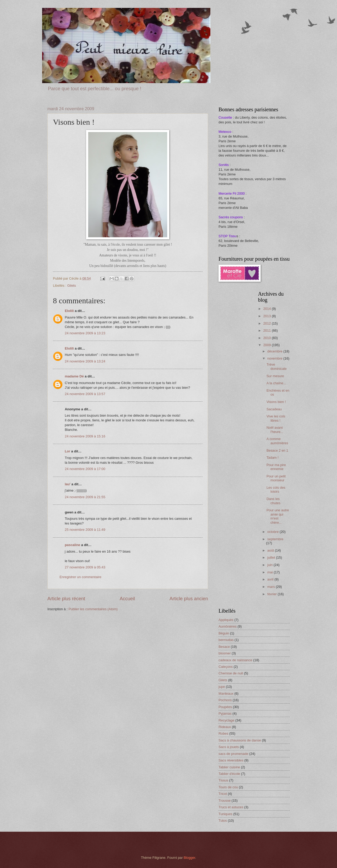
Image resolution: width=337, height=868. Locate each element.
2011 (267, 330)
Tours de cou (228, 787)
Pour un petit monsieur (276, 478)
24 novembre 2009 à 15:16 (85, 436)
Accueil (127, 599)
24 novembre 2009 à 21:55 (85, 497)
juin (270, 565)
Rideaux (225, 727)
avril (271, 579)
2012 (267, 323)
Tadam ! (272, 458)
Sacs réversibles (231, 760)
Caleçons (226, 667)
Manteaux (226, 693)
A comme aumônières (277, 441)
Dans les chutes (273, 501)
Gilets (71, 286)
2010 (267, 338)
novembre (275, 358)
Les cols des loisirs (276, 489)
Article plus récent (66, 599)
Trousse (225, 801)
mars (271, 587)
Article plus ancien (189, 599)
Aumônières (228, 626)
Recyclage (226, 720)
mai (270, 572)
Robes (223, 733)
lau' (68, 484)
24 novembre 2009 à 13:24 (85, 361)
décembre (275, 351)
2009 (267, 345)
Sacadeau (274, 409)
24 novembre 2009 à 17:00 (85, 469)
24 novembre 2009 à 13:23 (85, 333)
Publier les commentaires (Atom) (93, 609)
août (271, 550)
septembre (275, 539)
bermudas (226, 640)
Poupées (225, 707)
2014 (267, 309)
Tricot (223, 794)
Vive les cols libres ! (276, 418)
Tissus (223, 780)
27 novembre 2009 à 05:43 (85, 567)
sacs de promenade (233, 754)
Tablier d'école (229, 774)
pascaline (73, 545)
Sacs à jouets (229, 747)
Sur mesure (275, 376)
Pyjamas (225, 713)
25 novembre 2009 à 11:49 (85, 530)
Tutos (223, 821)
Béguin (224, 633)
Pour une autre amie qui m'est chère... (278, 516)
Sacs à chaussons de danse (240, 740)
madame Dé (74, 376)
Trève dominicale (277, 366)
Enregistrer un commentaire (80, 577)
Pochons (225, 700)
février (272, 594)
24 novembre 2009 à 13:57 (85, 394)
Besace (224, 647)
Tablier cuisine (229, 767)
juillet (272, 557)
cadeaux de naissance (235, 660)
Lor (68, 451)
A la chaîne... (276, 383)
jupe (222, 687)
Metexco (225, 132)
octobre (273, 532)
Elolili (69, 311)
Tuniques (226, 814)
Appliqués (226, 620)
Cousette (225, 117)
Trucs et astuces (231, 807)
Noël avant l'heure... (275, 430)
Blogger (190, 858)
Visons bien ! (276, 402)
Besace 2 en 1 (277, 450)
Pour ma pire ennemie (276, 467)
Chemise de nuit (231, 673)
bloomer (225, 653)
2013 (267, 316)
